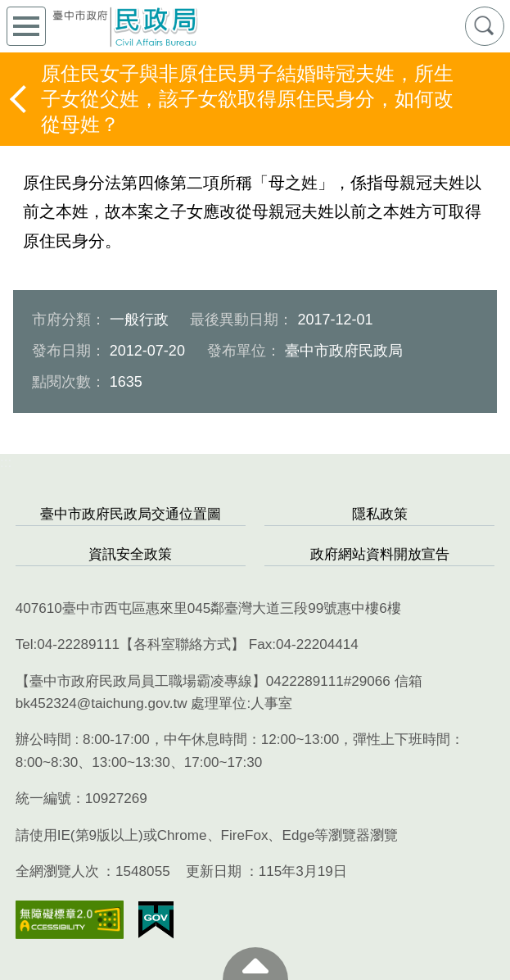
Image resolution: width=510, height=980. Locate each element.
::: (6, 463)
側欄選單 (26, 26)
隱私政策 (380, 514)
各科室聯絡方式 (182, 644)
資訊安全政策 (130, 554)
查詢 (485, 26)
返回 (20, 99)
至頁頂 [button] (255, 964)
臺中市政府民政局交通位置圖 (131, 514)
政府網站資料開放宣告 (380, 554)
